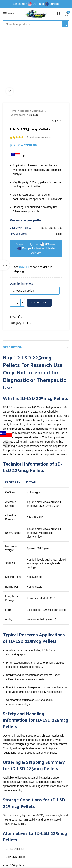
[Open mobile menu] (9, 14)
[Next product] (60, 121)
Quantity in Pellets (21, 284)
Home (13, 111)
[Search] (36, 24)
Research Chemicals (32, 111)
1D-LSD (34, 115)
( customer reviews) (38, 137)
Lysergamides (18, 115)
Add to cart (39, 303)
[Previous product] (53, 121)
